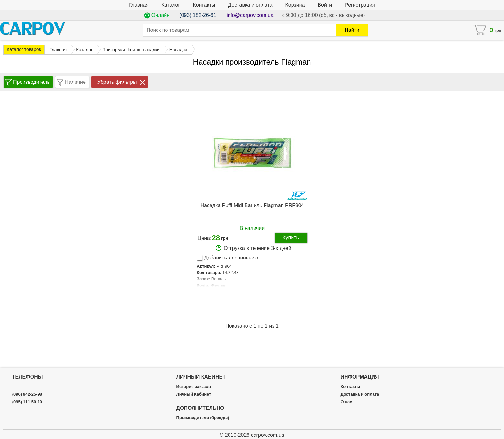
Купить (291, 237)
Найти (352, 30)
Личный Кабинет (194, 394)
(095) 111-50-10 (27, 402)
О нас (346, 402)
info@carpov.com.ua (250, 15)
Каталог (171, 5)
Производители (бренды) (203, 418)
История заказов (194, 387)
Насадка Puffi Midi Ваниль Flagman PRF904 (252, 205)
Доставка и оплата (250, 5)
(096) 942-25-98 (27, 394)
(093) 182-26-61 (198, 15)
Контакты (204, 5)
